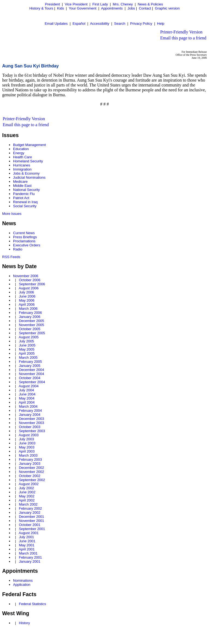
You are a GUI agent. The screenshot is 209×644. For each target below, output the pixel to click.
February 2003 (30, 459)
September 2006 (32, 284)
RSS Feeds (11, 257)
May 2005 (27, 349)
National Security (26, 190)
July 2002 (26, 488)
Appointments (112, 8)
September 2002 (32, 480)
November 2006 (26, 276)
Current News (24, 233)
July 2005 (26, 341)
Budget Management (30, 145)
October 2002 (30, 476)
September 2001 (32, 529)
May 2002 (27, 496)
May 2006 (27, 300)
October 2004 (30, 378)
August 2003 (29, 435)
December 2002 (31, 468)
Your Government (83, 8)
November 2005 (31, 325)
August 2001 (29, 533)
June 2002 (27, 492)
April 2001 (27, 549)
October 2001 (30, 525)
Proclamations (24, 241)
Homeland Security (28, 161)
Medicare (20, 182)
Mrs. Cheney (123, 4)
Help (161, 24)
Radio (18, 249)
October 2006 (30, 280)
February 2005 (30, 362)
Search (120, 24)
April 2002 (27, 500)
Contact (145, 8)
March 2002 (28, 504)
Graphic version (167, 8)
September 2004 (32, 382)
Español (79, 24)
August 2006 (29, 288)
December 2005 (31, 321)
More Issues (12, 214)
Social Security (25, 206)
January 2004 (30, 415)
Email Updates (56, 24)
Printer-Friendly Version (181, 32)
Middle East (22, 186)
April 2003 (27, 451)
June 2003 (27, 443)
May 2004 (27, 398)
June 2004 (27, 394)
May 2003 (27, 447)
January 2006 (30, 317)
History (24, 623)
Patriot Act (21, 198)
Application (22, 585)
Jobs (131, 8)
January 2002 (30, 513)
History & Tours (41, 8)
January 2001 (30, 561)
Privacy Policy (141, 24)
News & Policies (150, 4)
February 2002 (30, 508)
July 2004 (26, 390)
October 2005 (30, 329)
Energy (19, 153)
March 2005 (28, 357)
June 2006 (27, 296)
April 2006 (27, 304)
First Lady (100, 4)
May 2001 (27, 545)
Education (21, 149)
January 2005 (30, 366)
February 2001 (30, 557)
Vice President (76, 4)
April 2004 (27, 402)
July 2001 (26, 537)
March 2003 (28, 455)
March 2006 (28, 309)
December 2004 (31, 370)
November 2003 (31, 423)
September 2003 (32, 431)
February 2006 (30, 313)
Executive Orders (27, 245)
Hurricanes (22, 165)
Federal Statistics (32, 604)
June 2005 (27, 345)
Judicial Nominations (29, 177)
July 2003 (26, 439)
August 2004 (29, 386)
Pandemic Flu (24, 194)
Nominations (23, 580)
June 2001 (27, 541)
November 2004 (31, 374)
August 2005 (29, 337)
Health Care (22, 157)
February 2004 (30, 411)
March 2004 (28, 406)
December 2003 (31, 419)
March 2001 (28, 553)
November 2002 (31, 472)
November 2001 (31, 521)
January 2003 (30, 464)
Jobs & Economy (26, 173)
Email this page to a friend (183, 38)
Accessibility (100, 24)
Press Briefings (25, 237)
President (52, 4)
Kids (61, 8)
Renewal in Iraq (25, 202)
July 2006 (26, 292)
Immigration (22, 169)
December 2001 (31, 517)
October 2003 (30, 427)
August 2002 (29, 484)
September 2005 (32, 333)
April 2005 (27, 353)
